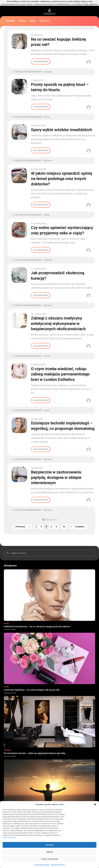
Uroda (22, 21)
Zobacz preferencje (49, 859)
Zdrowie (10, 21)
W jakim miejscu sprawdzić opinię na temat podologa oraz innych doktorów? (62, 179)
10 (64, 528)
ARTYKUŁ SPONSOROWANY (28, 72)
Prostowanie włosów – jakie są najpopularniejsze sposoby (35, 754)
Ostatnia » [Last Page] (80, 528)
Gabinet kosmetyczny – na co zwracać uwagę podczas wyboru (37, 627)
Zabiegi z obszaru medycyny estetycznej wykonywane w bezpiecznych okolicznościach (58, 324)
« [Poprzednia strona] (29, 528)
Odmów (50, 852)
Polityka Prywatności (58, 865)
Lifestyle (45, 21)
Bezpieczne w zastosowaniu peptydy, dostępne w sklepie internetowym (56, 478)
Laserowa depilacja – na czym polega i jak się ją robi (32, 691)
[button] (95, 804)
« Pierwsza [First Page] (20, 528)
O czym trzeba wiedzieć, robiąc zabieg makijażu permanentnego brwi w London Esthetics (60, 375)
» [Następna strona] (71, 528)
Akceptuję (50, 845)
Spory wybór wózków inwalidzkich (61, 130)
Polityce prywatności (9, 838)
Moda (33, 21)
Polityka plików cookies (42, 865)
